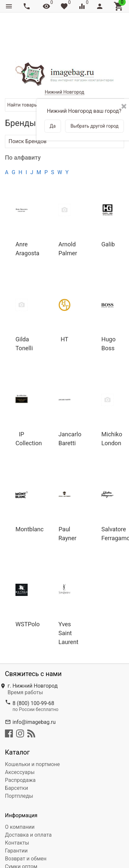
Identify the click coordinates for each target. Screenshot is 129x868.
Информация (21, 779)
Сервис (14, 838)
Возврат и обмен (26, 822)
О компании (20, 790)
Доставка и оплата (28, 798)
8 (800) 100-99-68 (33, 667)
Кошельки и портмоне (32, 728)
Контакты (17, 806)
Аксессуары (20, 736)
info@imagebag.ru (34, 685)
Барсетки (16, 751)
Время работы (25, 656)
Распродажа (20, 744)
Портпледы (19, 759)
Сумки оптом (21, 830)
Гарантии (16, 814)
